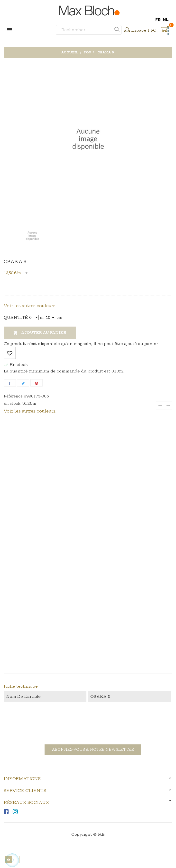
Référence (13, 396)
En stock (12, 404)
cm (59, 318)
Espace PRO (144, 30)
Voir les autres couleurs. (30, 306)
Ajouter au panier (40, 333)
